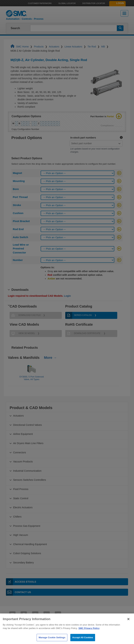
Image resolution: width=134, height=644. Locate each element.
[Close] (128, 627)
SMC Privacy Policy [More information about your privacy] (89, 636)
